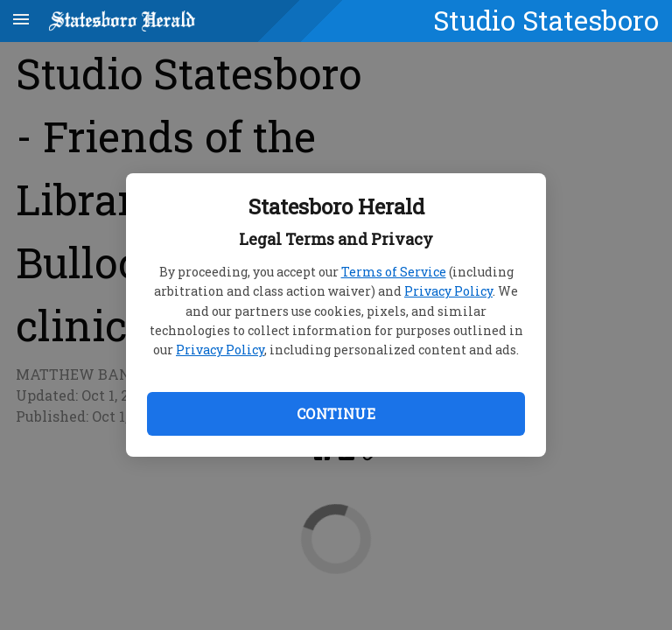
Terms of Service (394, 272)
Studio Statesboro (546, 20)
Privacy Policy (448, 291)
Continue (336, 413)
